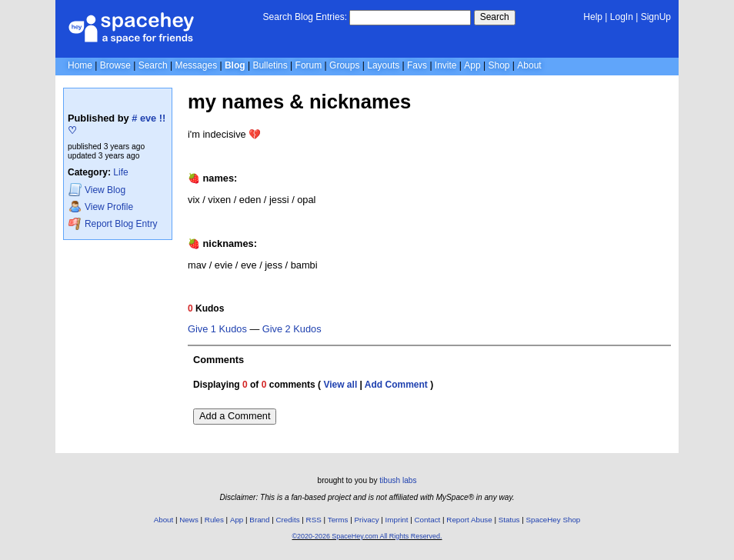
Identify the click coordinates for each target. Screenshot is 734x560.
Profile (101, 207)
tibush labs (398, 480)
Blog (235, 65)
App (472, 65)
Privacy (366, 520)
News (189, 520)
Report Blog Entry (113, 223)
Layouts (383, 65)
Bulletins (270, 65)
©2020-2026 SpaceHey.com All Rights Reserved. (367, 536)
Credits (288, 520)
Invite (446, 65)
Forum (309, 65)
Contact (428, 520)
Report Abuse (469, 520)
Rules (214, 520)
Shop (499, 65)
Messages (196, 65)
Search (495, 17)
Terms (338, 520)
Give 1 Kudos (217, 329)
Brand (259, 520)
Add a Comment (235, 416)
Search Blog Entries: (305, 17)
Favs (417, 65)
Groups (344, 65)
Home (80, 65)
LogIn (622, 17)
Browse (115, 65)
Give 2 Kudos (292, 329)
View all (340, 385)
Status (509, 520)
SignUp (656, 17)
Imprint (397, 520)
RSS (314, 520)
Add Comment (396, 385)
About (529, 65)
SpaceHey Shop (554, 520)
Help (593, 17)
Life (120, 172)
